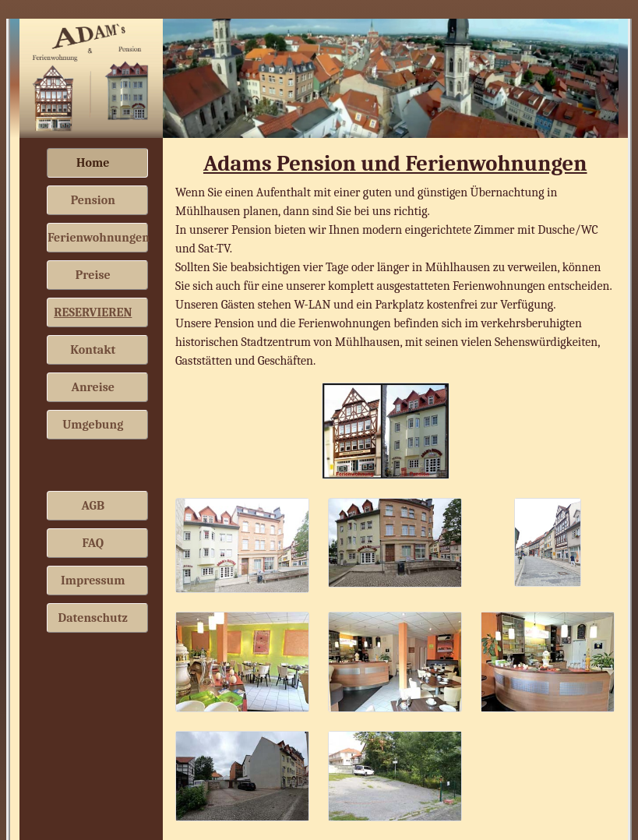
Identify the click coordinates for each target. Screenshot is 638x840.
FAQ (93, 543)
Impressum (93, 581)
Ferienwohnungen (98, 238)
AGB (93, 506)
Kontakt (93, 350)
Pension (93, 200)
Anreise (93, 387)
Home (93, 163)
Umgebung (93, 425)
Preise (93, 275)
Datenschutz (93, 618)
